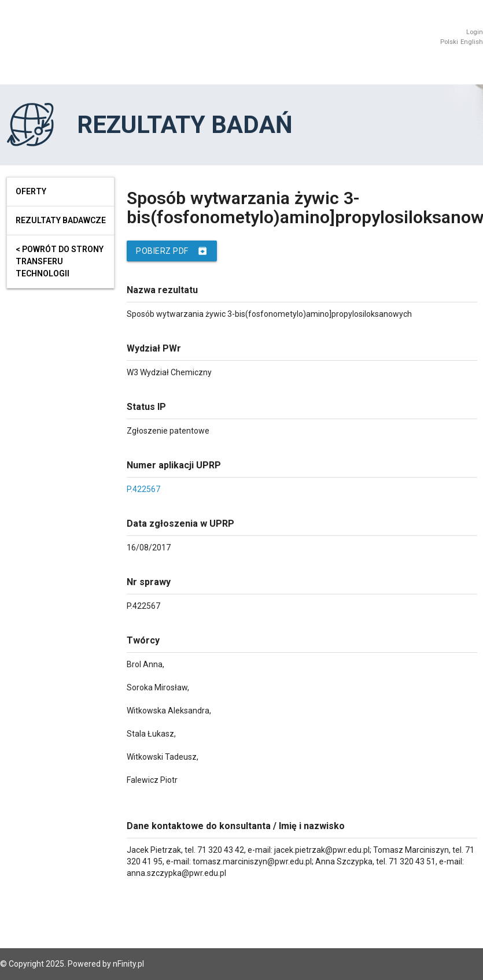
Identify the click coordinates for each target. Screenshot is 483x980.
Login (475, 32)
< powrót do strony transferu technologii (60, 261)
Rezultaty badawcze (61, 220)
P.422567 (143, 489)
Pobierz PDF (172, 251)
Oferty (31, 191)
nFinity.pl (128, 964)
